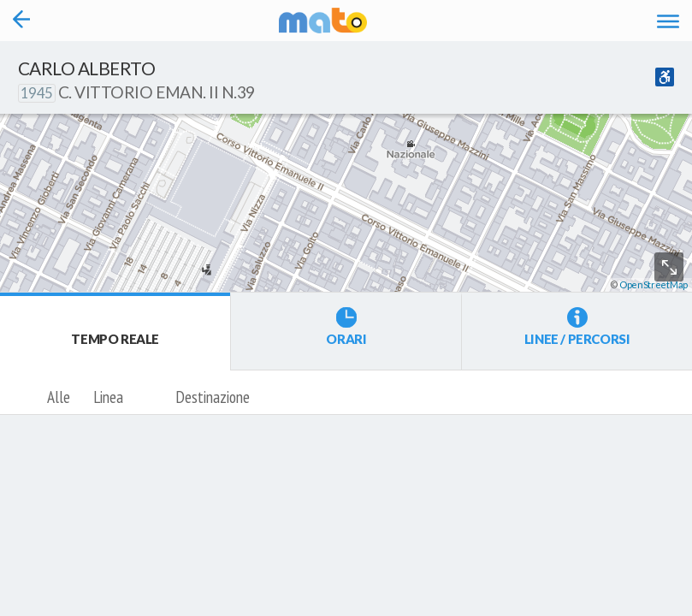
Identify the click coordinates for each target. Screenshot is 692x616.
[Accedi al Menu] (668, 21)
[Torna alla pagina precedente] (21, 21)
